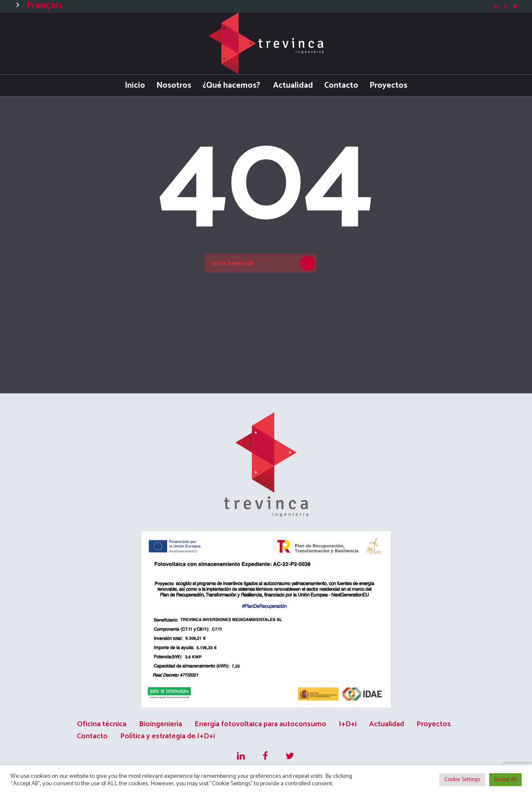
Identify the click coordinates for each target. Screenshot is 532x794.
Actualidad (387, 724)
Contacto (92, 736)
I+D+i (348, 724)
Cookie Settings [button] (462, 780)
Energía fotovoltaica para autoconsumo (260, 724)
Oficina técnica (102, 724)
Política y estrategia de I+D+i (167, 736)
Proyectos (434, 724)
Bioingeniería (160, 724)
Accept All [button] (505, 780)
